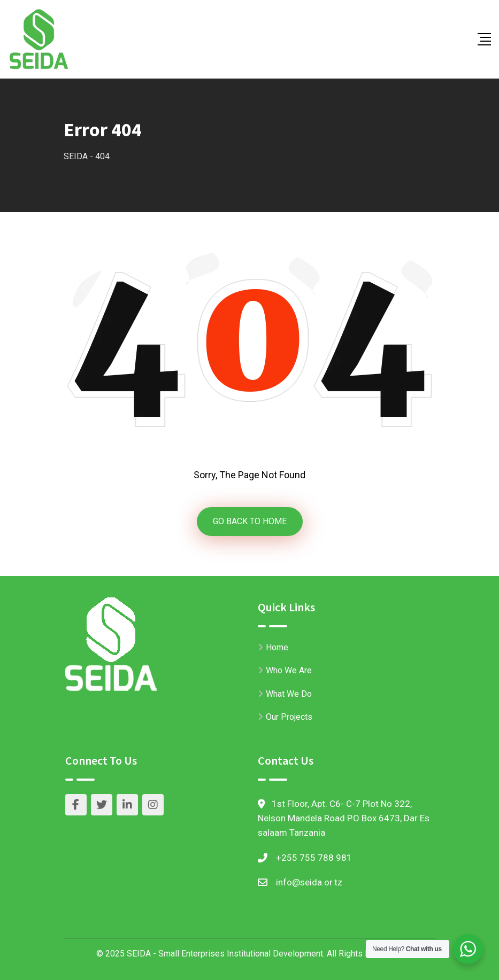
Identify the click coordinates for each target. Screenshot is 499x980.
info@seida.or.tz (309, 882)
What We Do (289, 694)
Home (277, 647)
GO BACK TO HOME (250, 521)
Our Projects (289, 717)
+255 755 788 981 (314, 858)
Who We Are (289, 670)
